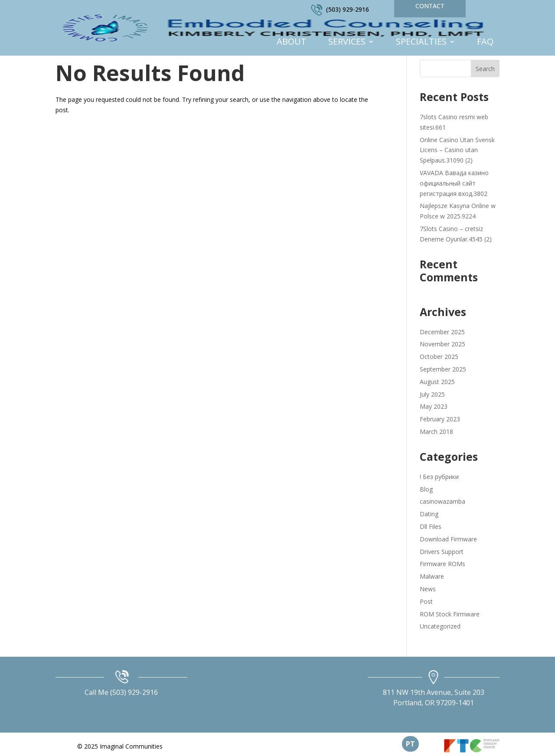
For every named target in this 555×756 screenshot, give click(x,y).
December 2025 (442, 332)
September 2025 (443, 369)
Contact (430, 6)
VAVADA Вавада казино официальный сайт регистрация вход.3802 (454, 183)
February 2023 (440, 419)
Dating (429, 514)
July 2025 (432, 394)
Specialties (421, 43)
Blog (426, 489)
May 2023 (434, 406)
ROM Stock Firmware (450, 614)
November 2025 (442, 344)
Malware (432, 576)
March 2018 (436, 432)
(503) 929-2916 (348, 9)
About (292, 43)
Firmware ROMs (442, 564)
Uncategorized (440, 626)
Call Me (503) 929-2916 (121, 692)
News (428, 589)
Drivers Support (442, 552)
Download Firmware (448, 539)
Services (347, 43)
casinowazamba (442, 501)
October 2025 (439, 357)
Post (426, 601)
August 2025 (437, 382)
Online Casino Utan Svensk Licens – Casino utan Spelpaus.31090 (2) (457, 150)
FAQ (485, 43)
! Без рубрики (439, 477)
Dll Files (431, 526)
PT (410, 744)
